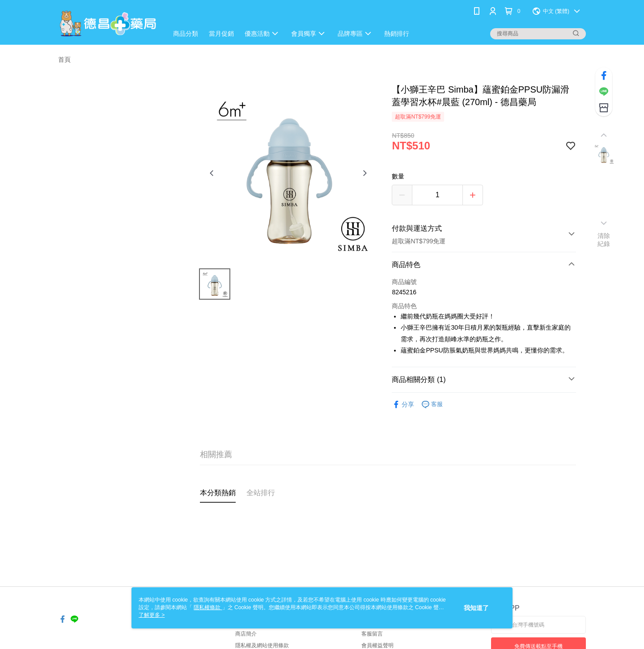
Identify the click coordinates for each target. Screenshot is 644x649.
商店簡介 (246, 634)
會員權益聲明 (377, 645)
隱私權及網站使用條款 (262, 645)
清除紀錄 (604, 240)
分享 (403, 405)
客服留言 (372, 634)
